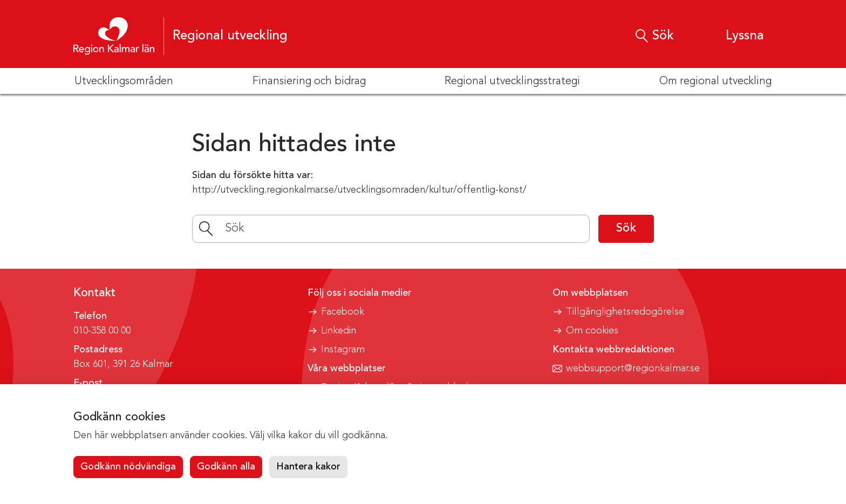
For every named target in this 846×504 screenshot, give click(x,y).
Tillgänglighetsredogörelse (625, 312)
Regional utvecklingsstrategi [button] (512, 81)
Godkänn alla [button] (226, 467)
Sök (626, 228)
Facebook (343, 312)
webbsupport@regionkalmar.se (633, 369)
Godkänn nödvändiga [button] (128, 467)
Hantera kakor (308, 467)
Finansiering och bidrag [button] (309, 81)
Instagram (343, 350)
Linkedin (339, 331)
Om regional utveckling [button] (715, 81)
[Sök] (391, 229)
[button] (735, 36)
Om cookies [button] (592, 331)
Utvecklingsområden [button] (124, 81)
